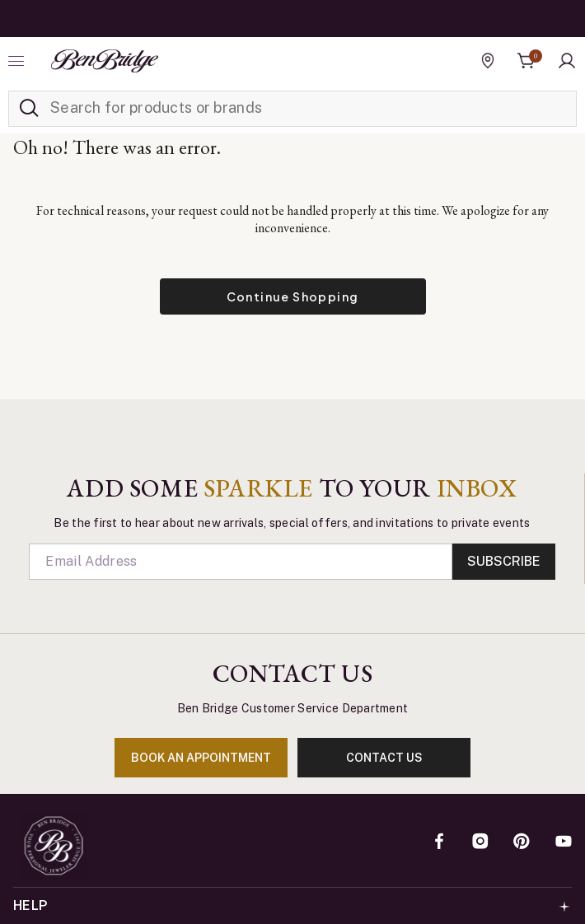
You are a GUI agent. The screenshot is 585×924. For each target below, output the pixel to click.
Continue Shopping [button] (293, 296)
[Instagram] (480, 842)
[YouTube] (564, 842)
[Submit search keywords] (29, 109)
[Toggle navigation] (18, 61)
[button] (567, 61)
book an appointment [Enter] (201, 758)
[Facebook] (439, 842)
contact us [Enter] (384, 758)
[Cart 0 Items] (526, 61)
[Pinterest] (522, 842)
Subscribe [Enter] (504, 561)
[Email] (240, 562)
